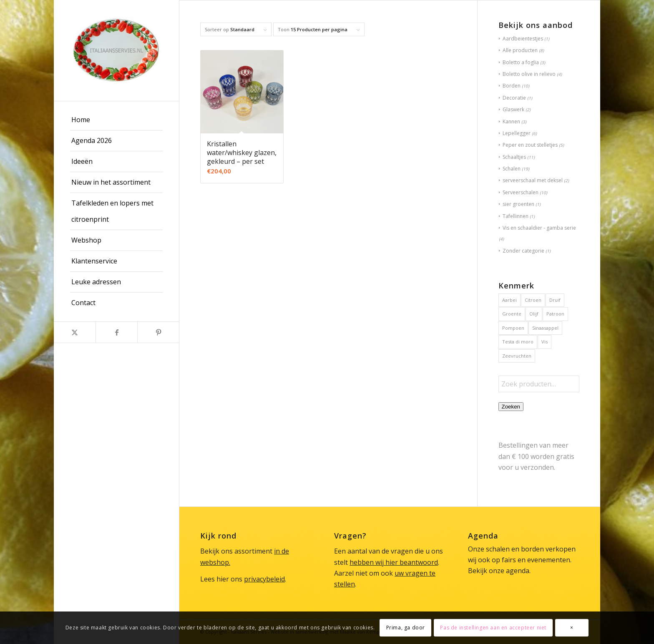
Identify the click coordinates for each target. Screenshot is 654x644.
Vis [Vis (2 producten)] (545, 342)
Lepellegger (517, 133)
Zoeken (511, 407)
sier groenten (518, 204)
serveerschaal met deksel (533, 180)
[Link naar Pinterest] (158, 332)
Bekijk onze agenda (499, 571)
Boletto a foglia (521, 62)
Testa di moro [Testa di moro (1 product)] (518, 342)
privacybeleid (264, 579)
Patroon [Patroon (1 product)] (555, 314)
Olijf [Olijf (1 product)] (534, 314)
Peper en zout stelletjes (530, 145)
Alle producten (520, 50)
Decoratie (514, 98)
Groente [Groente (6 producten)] (512, 314)
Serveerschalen (521, 192)
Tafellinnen (516, 216)
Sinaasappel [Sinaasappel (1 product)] (545, 328)
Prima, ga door (406, 628)
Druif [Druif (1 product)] (555, 300)
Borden (512, 86)
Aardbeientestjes (523, 39)
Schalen (512, 169)
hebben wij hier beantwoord (394, 562)
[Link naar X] (75, 332)
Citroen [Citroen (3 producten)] (533, 300)
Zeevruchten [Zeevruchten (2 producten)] (517, 356)
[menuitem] (116, 120)
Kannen (511, 122)
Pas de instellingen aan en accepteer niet (493, 628)
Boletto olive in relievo (529, 74)
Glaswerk (513, 109)
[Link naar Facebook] (116, 332)
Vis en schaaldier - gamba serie (539, 228)
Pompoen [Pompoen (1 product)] (513, 328)
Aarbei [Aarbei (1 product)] (509, 300)
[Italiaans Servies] (116, 50)
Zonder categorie (523, 251)
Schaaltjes (514, 157)
